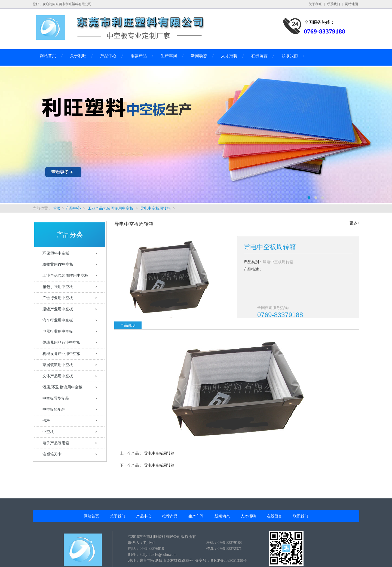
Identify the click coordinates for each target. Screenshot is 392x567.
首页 (57, 208)
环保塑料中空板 (56, 253)
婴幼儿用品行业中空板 (62, 343)
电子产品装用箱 (56, 443)
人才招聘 (229, 56)
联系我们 (333, 4)
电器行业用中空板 (58, 331)
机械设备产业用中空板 (62, 354)
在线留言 (259, 56)
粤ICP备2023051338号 (228, 561)
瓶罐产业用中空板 (58, 309)
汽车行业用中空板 (58, 320)
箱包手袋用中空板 (58, 287)
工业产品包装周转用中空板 (111, 208)
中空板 (48, 432)
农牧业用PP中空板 (58, 264)
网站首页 (48, 56)
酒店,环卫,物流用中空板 (62, 387)
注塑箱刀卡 (52, 454)
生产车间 (169, 56)
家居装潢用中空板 (58, 365)
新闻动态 (199, 56)
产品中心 (108, 56)
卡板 (46, 421)
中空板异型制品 (56, 398)
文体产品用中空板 (58, 376)
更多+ (354, 223)
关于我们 (118, 516)
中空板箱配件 (54, 410)
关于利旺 (315, 4)
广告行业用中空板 (58, 298)
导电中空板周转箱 (155, 208)
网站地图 (351, 4)
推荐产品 (139, 56)
